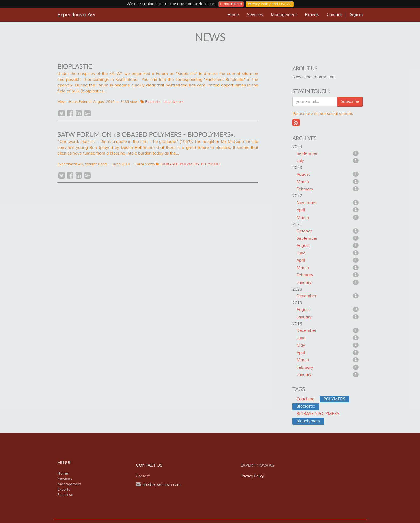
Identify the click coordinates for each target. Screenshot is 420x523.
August (328, 174)
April (328, 210)
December (328, 296)
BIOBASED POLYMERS (180, 164)
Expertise (65, 495)
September (328, 153)
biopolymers (173, 102)
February (328, 189)
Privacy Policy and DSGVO (270, 4)
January (328, 283)
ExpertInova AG (76, 15)
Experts (64, 489)
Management (69, 484)
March (328, 182)
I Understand (231, 4)
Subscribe (350, 102)
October (328, 231)
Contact (143, 476)
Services (65, 479)
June (328, 253)
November (328, 203)
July (328, 161)
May (328, 345)
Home (63, 473)
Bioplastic (153, 102)
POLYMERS (211, 164)
